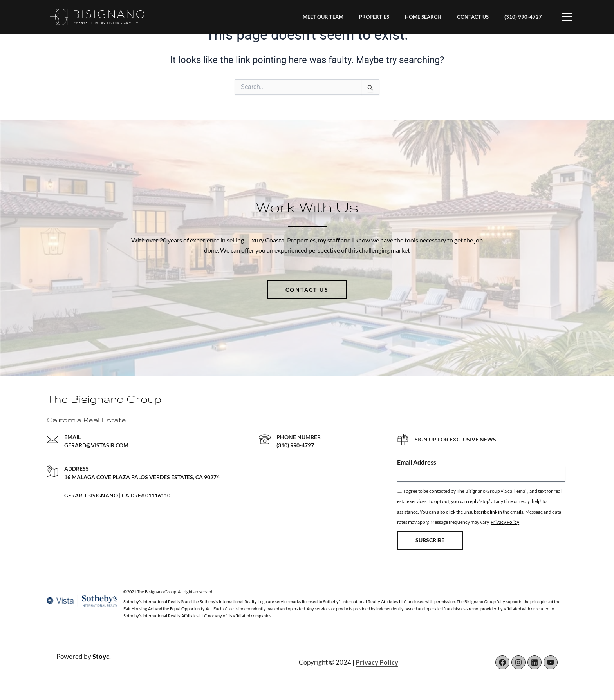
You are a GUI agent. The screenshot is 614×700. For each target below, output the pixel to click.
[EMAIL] (52, 440)
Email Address (417, 462)
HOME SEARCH (423, 17)
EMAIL (72, 437)
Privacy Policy (505, 522)
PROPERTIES (374, 17)
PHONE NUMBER (299, 437)
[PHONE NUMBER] (265, 440)
